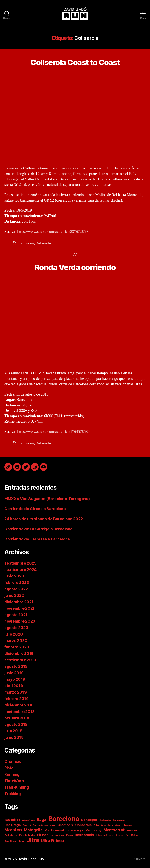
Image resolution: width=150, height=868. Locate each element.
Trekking (13, 794)
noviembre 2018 (20, 712)
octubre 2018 (17, 718)
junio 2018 (14, 737)
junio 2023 (14, 576)
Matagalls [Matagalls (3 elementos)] (33, 830)
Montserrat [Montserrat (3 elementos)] (114, 830)
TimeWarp (14, 781)
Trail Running (17, 787)
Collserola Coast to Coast (75, 62)
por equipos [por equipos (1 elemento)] (57, 835)
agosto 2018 (16, 724)
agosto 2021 (16, 615)
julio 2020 (14, 634)
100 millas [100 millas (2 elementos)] (12, 820)
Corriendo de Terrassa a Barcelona (37, 539)
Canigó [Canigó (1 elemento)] (27, 825)
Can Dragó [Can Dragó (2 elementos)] (13, 825)
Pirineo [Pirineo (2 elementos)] (43, 835)
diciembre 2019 (19, 653)
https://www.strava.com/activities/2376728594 (53, 232)
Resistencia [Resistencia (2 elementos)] (84, 835)
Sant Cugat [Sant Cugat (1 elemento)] (10, 841)
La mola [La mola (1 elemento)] (128, 825)
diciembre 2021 (19, 602)
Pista (9, 768)
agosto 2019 (16, 666)
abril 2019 (14, 686)
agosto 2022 (16, 589)
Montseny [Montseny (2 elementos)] (93, 830)
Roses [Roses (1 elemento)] (120, 835)
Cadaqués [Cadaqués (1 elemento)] (105, 820)
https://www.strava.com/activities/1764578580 (53, 432)
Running (12, 774)
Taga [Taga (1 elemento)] (21, 841)
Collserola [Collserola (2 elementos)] (83, 825)
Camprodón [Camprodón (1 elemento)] (119, 820)
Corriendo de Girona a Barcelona (35, 509)
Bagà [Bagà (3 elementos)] (41, 820)
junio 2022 (14, 595)
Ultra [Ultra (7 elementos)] (33, 840)
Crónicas (13, 761)
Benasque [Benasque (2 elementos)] (89, 820)
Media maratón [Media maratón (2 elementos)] (56, 830)
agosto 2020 (16, 628)
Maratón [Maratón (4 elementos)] (13, 830)
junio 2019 (14, 673)
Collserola (43, 243)
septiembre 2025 (20, 563)
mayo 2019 (15, 679)
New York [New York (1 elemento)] (132, 830)
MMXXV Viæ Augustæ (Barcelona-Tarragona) (47, 499)
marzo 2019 (15, 692)
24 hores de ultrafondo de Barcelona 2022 (44, 519)
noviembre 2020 (20, 621)
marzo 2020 (16, 641)
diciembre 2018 (19, 705)
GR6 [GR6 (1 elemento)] (96, 825)
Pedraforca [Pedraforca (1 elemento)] (11, 835)
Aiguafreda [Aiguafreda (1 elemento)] (28, 820)
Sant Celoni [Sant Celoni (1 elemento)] (132, 835)
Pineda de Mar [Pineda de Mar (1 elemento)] (27, 835)
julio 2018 (13, 731)
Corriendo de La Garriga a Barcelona (38, 529)
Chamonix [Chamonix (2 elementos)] (65, 825)
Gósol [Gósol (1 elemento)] (119, 825)
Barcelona (26, 243)
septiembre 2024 (20, 570)
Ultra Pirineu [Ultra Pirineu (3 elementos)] (52, 841)
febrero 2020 (17, 647)
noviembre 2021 (19, 608)
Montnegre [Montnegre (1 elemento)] (77, 830)
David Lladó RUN (31, 859)
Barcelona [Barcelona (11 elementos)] (64, 819)
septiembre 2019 (20, 660)
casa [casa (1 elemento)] (53, 825)
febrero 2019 (16, 699)
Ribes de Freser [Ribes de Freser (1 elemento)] (105, 835)
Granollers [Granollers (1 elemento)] (107, 825)
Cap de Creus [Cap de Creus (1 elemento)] (40, 825)
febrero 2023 (17, 583)
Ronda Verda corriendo (75, 267)
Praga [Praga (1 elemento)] (70, 835)
